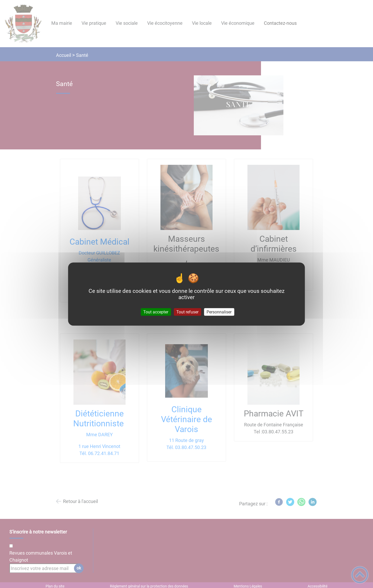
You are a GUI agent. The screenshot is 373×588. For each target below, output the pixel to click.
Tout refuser (187, 312)
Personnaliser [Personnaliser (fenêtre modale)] (219, 312)
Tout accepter (156, 312)
